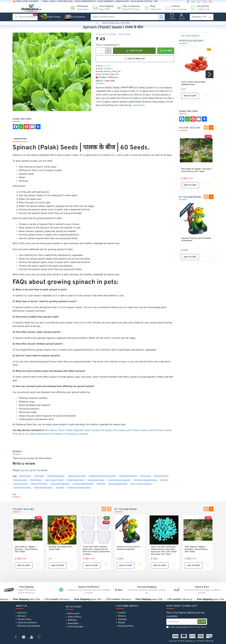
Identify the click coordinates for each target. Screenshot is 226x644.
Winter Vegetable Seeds (118, 484)
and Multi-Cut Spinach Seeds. (79, 488)
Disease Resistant (161, 476)
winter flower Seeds (136, 430)
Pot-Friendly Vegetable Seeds (145, 480)
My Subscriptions (190, 36)
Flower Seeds (65, 430)
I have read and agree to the (187, 627)
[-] (108, 52)
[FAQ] (156, 2)
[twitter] (200, 2)
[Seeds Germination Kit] (85, 2)
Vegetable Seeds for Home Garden (102, 476)
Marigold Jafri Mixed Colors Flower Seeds (61, 548)
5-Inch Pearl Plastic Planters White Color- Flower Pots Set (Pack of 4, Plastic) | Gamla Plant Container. (96, 550)
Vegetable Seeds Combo (86, 430)
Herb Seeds (119, 430)
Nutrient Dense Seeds (22, 488)
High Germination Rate (128, 476)
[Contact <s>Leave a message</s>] (175, 8)
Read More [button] (139, 105)
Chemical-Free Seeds (39, 484)
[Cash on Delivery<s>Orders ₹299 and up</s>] (128, 8)
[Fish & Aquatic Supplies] (141, 2)
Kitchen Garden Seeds (75, 480)
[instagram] (211, 2)
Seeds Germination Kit (42, 434)
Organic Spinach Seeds (77, 476)
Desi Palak (60, 488)
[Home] (45, 2)
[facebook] (188, 2)
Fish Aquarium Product (76, 434)
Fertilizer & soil (21, 434)
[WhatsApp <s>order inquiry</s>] (78, 8)
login (23, 471)
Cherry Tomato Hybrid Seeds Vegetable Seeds (193, 83)
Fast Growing (146, 476)
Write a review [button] (125, 34)
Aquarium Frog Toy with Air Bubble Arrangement (196, 240)
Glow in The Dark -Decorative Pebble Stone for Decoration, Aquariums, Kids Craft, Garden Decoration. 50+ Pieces (164, 550)
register (33, 471)
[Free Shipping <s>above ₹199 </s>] (102, 8)
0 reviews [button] (112, 34)
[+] (108, 49)
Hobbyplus (108, 69)
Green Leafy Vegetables (60, 484)
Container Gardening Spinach (119, 480)
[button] (134, 51)
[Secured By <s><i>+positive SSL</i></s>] (199, 8)
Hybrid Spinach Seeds (56, 476)
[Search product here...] (161, 17)
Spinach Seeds (25, 476)
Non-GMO (164, 480)
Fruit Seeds (106, 430)
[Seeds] (53, 2)
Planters (59, 434)
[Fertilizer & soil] (65, 2)
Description (20, 139)
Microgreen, (51, 430)
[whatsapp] (194, 2)
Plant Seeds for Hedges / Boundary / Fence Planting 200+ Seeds (197, 170)
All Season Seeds (20, 480)
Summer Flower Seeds (159, 430)
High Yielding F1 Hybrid (54, 480)
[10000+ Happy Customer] (27, 2)
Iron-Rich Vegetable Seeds (83, 484)
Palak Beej (101, 484)
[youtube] (205, 2)
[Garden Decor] (122, 2)
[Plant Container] (105, 2)
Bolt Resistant (36, 480)
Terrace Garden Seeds (96, 480)
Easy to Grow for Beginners (141, 484)
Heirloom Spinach (21, 484)
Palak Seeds (39, 476)
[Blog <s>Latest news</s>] (151, 8)
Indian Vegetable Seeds (43, 488)
